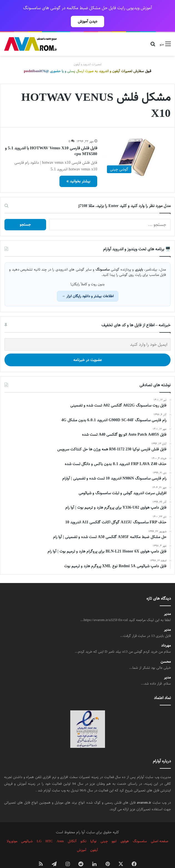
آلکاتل (72, 829)
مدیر (167, 602)
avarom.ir (144, 790)
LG (39, 829)
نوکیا (93, 829)
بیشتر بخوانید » (78, 169)
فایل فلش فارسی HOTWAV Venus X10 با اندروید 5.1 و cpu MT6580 (51, 139)
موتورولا (12, 829)
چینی (104, 829)
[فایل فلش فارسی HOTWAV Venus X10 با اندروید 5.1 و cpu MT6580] (137, 145)
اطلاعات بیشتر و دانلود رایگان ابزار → (88, 284)
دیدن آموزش (87, 21)
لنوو (114, 829)
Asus (60, 829)
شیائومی (27, 829)
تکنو (83, 829)
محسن (166, 649)
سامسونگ (140, 829)
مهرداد (166, 633)
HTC (49, 829)
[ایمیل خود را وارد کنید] (87, 332)
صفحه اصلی (160, 829)
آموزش (82, 838)
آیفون (94, 838)
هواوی (125, 829)
